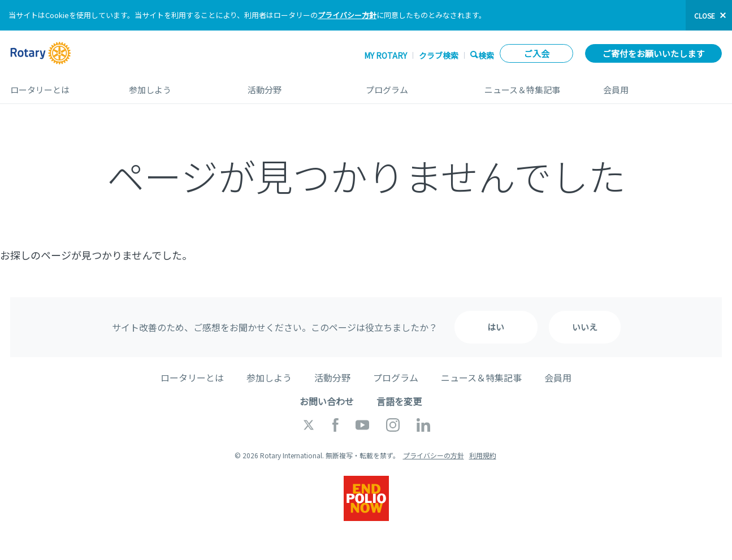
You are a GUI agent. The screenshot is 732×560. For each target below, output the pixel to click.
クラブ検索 (439, 55)
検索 (486, 55)
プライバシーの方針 (434, 455)
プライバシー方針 (347, 15)
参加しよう (177, 86)
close (705, 16)
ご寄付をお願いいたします (653, 53)
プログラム (414, 86)
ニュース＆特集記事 (532, 86)
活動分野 (296, 86)
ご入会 (537, 53)
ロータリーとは (58, 86)
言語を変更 (399, 401)
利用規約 (483, 455)
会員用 (662, 86)
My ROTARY (386, 55)
